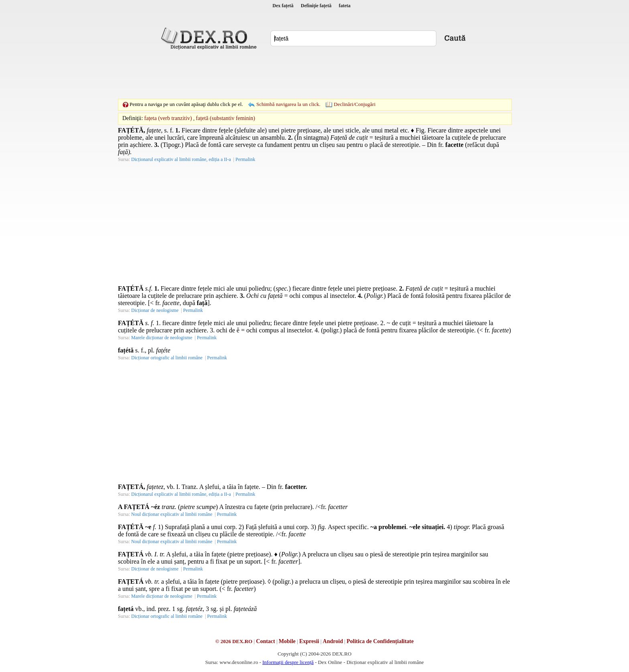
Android (333, 641)
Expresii (309, 641)
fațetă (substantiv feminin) (225, 118)
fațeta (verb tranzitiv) (168, 118)
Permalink (245, 159)
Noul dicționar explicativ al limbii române (172, 514)
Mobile (287, 641)
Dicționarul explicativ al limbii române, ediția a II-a (181, 159)
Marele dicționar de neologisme (162, 338)
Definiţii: (133, 118)
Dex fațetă (283, 6)
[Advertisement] (314, 74)
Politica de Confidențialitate (380, 641)
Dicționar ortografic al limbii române (167, 358)
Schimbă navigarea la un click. (288, 104)
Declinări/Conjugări (355, 104)
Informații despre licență (288, 662)
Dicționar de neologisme (155, 310)
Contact (265, 641)
